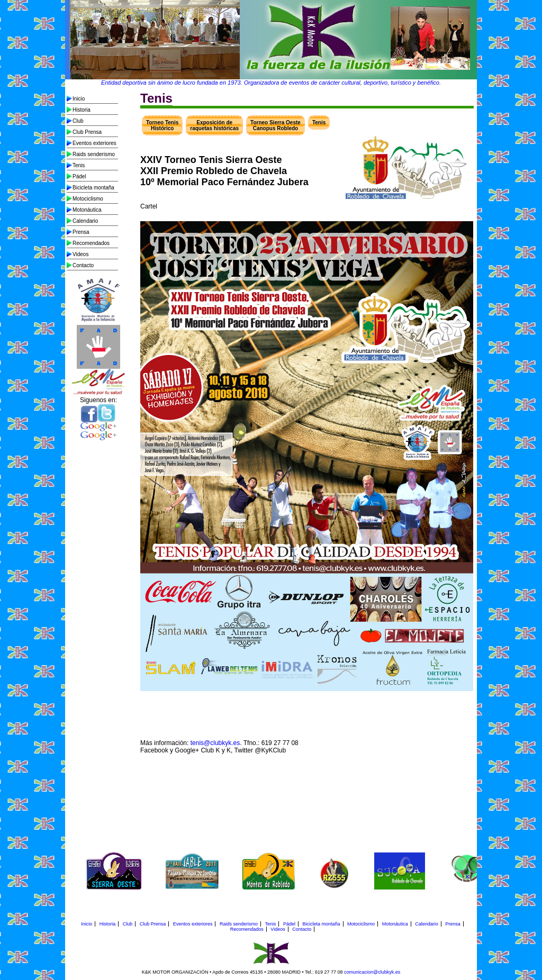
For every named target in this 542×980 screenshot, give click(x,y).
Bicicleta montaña (93, 188)
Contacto (83, 265)
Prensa (81, 232)
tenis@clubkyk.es (215, 743)
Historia (82, 110)
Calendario (85, 221)
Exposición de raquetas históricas (214, 125)
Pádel (79, 176)
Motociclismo (88, 199)
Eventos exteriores (94, 143)
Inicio (79, 99)
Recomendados (91, 243)
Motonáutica (87, 210)
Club (78, 121)
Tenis (79, 165)
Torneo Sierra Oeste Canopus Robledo (275, 125)
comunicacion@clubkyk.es (372, 972)
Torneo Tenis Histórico (162, 125)
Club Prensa (87, 132)
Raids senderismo (94, 154)
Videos (80, 254)
